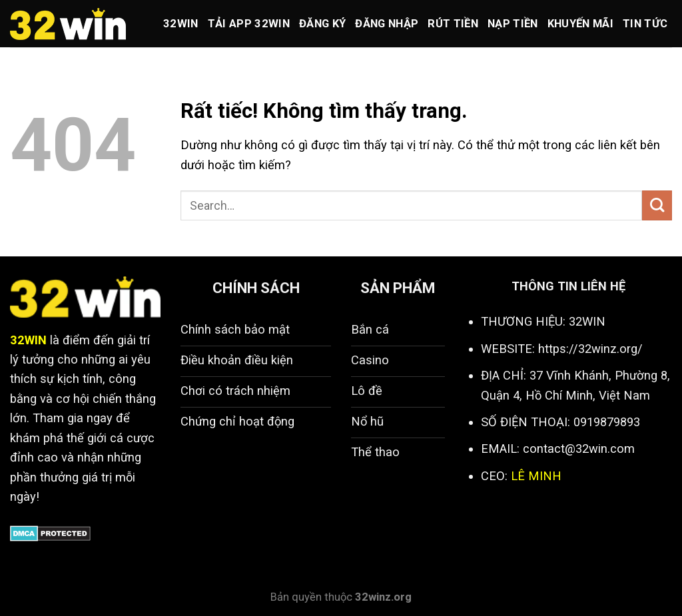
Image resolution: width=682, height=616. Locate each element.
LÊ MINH (536, 476)
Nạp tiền (513, 24)
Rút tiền (453, 24)
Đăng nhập (387, 24)
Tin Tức (645, 24)
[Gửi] (657, 205)
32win (181, 24)
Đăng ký (322, 24)
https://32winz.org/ (590, 349)
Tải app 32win (249, 24)
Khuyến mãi (580, 24)
